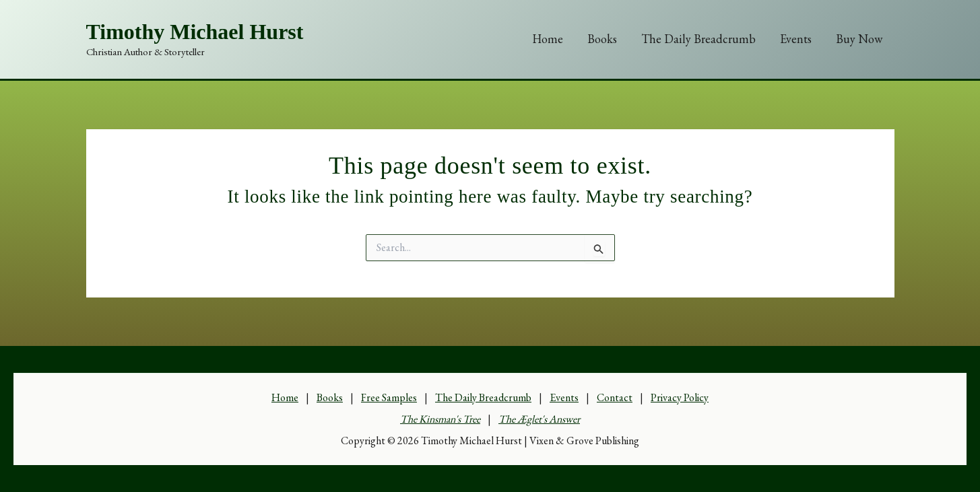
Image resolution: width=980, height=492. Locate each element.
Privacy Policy (680, 397)
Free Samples (389, 397)
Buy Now (859, 39)
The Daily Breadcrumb (698, 39)
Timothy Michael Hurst (195, 32)
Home (548, 39)
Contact (615, 397)
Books (602, 39)
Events (796, 39)
